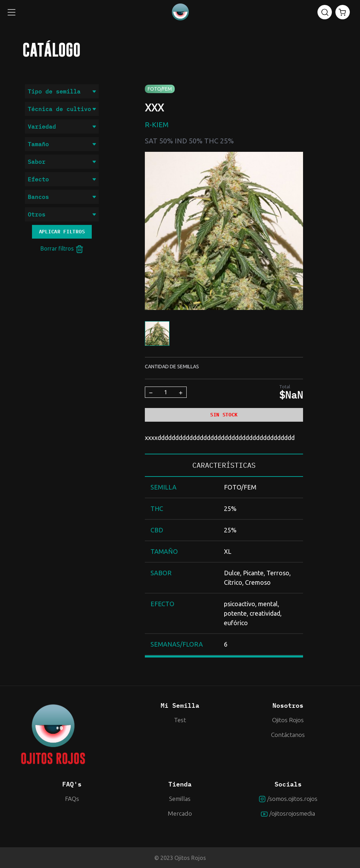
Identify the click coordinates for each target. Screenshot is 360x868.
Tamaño (62, 144)
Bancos (62, 197)
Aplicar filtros (62, 232)
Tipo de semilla (62, 91)
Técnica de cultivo (62, 109)
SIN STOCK (224, 415)
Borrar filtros (62, 249)
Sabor (62, 162)
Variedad (62, 127)
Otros (62, 214)
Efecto (62, 179)
